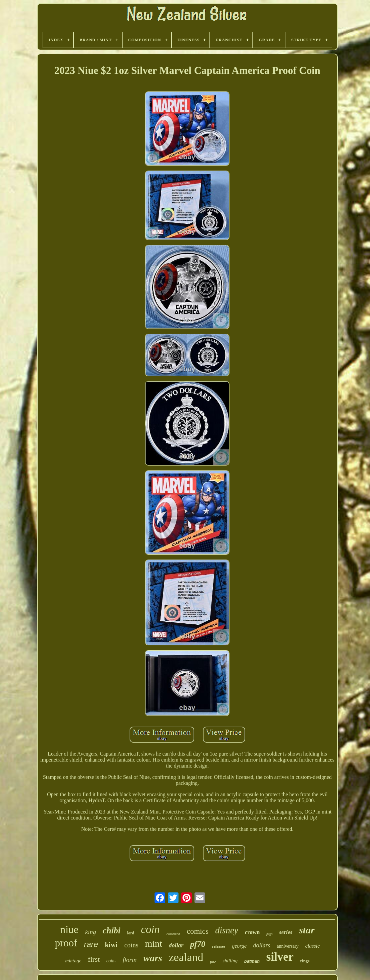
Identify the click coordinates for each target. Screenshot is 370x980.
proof (66, 943)
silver (280, 957)
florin (130, 960)
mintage (73, 961)
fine (213, 962)
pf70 (198, 944)
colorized (173, 934)
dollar (176, 945)
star (307, 930)
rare (91, 944)
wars (153, 958)
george (239, 946)
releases (219, 946)
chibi (111, 931)
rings (305, 961)
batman (252, 961)
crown (252, 932)
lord (131, 933)
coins (131, 945)
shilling (230, 961)
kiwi (111, 945)
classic (313, 946)
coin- (111, 961)
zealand (186, 957)
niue (69, 929)
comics (198, 931)
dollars (262, 945)
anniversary (288, 946)
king (90, 932)
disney (227, 930)
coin (150, 929)
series (286, 932)
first (94, 959)
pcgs (269, 934)
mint (153, 944)
